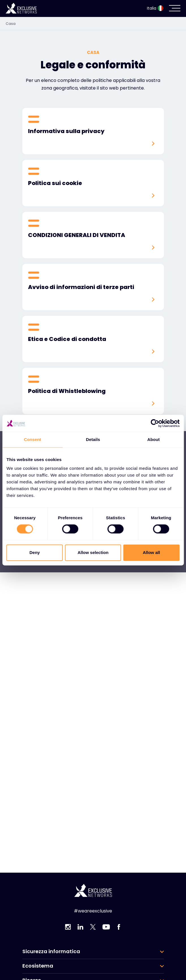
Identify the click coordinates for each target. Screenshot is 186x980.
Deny (35, 552)
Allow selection (93, 552)
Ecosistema (38, 966)
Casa (11, 24)
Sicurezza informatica (51, 951)
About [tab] (153, 439)
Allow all (151, 552)
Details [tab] (93, 439)
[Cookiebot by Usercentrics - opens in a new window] (155, 423)
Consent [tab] (32, 439)
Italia (155, 8)
